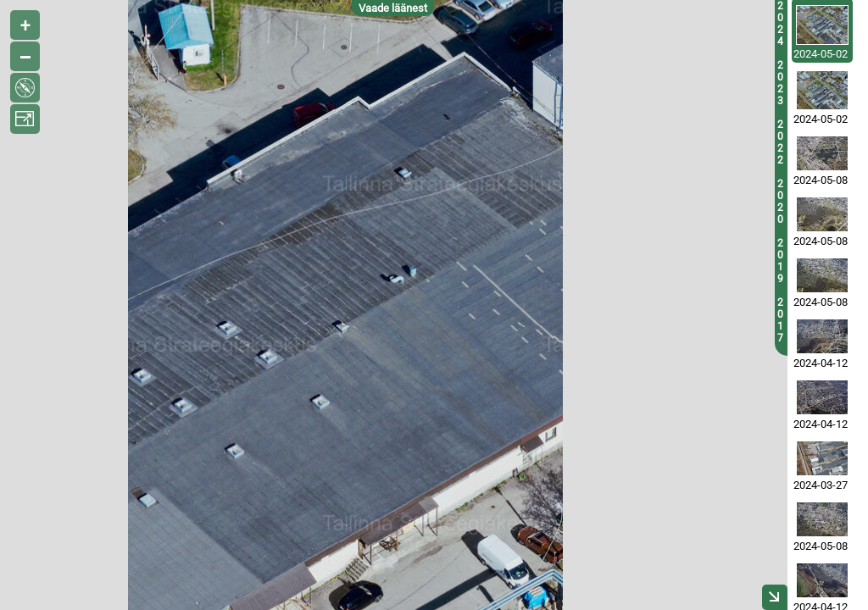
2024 (780, 24)
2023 (780, 83)
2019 (780, 261)
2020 (780, 202)
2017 (780, 320)
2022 (780, 142)
